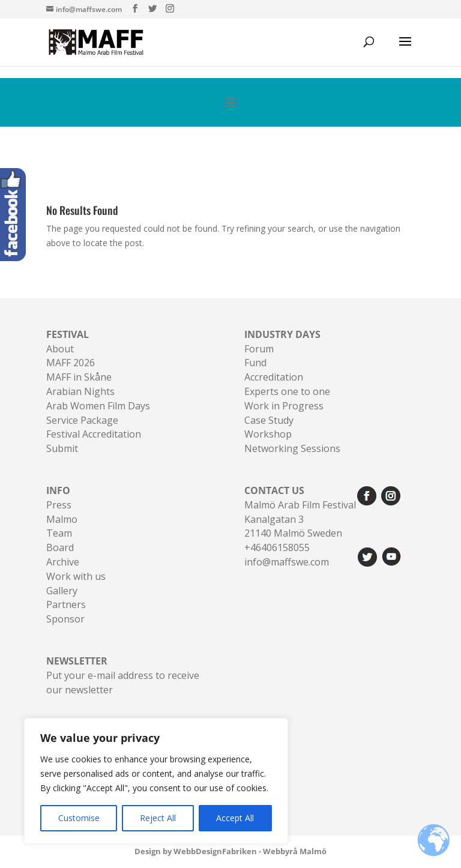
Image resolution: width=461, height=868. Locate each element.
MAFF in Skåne (79, 377)
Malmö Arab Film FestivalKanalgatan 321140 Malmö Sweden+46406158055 (300, 519)
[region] (156, 781)
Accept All (235, 818)
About (60, 349)
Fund (255, 363)
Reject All (158, 818)
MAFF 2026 (71, 363)
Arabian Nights (80, 391)
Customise (79, 818)
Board (60, 547)
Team (59, 533)
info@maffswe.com (287, 562)
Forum (259, 349)
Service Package (82, 420)
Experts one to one (287, 391)
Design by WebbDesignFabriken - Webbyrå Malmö (230, 851)
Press (59, 505)
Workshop (268, 434)
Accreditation (274, 377)
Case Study (269, 420)
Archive (63, 562)
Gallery (62, 591)
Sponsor (65, 619)
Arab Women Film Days (98, 406)
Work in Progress (284, 406)
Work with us (76, 576)
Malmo (62, 519)
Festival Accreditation (94, 434)
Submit (62, 448)
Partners (66, 604)
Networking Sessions (292, 448)
